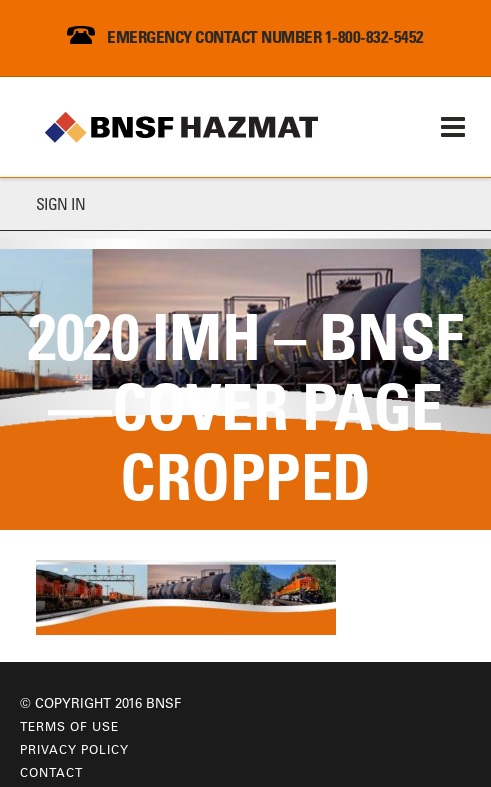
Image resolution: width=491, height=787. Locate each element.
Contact (51, 772)
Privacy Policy (74, 749)
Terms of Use (69, 726)
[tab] (245, 204)
